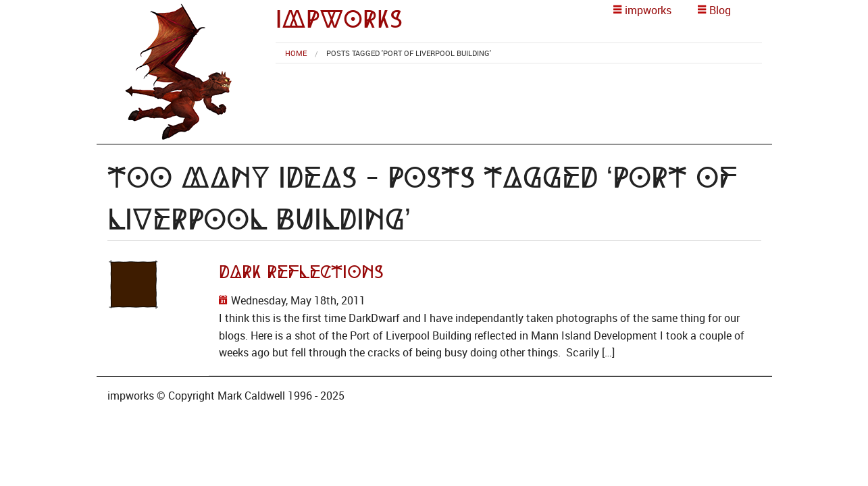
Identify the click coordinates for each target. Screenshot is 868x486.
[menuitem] (296, 53)
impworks (339, 19)
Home (296, 53)
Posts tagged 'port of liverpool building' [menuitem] (409, 53)
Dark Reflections (301, 272)
